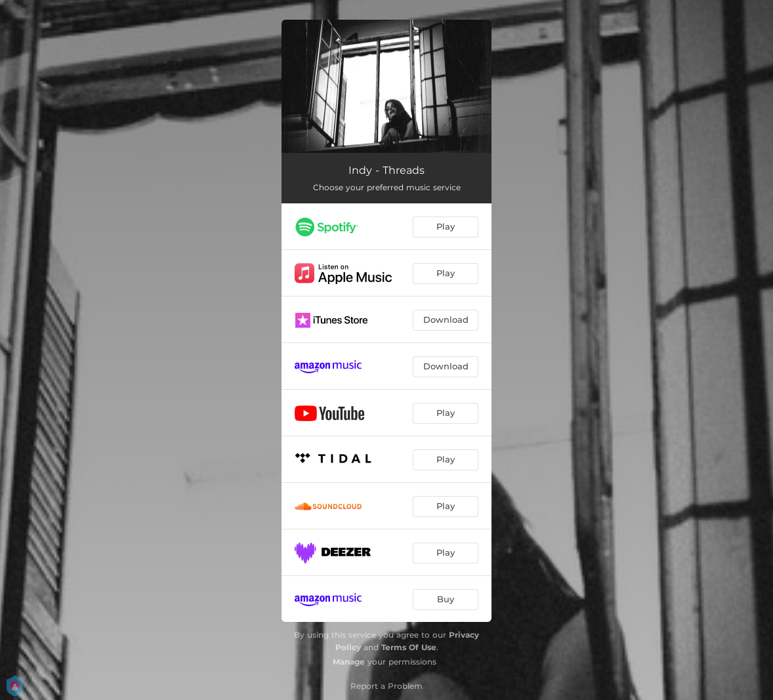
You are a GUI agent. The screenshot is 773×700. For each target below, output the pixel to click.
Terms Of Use (409, 647)
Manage (349, 662)
